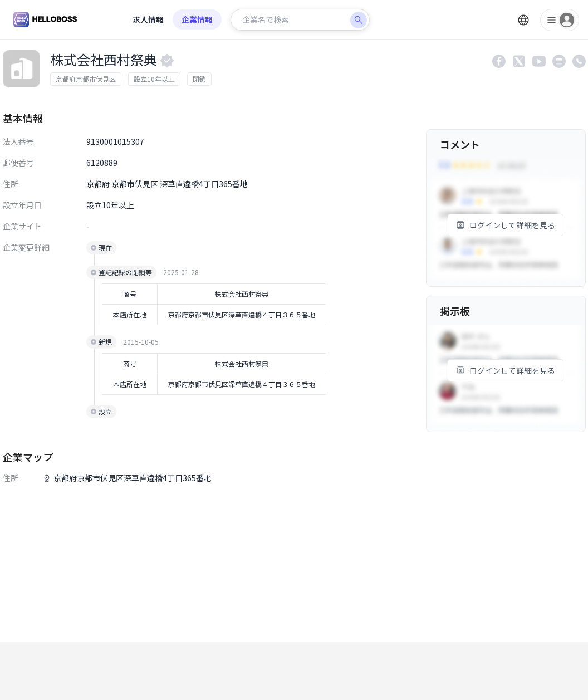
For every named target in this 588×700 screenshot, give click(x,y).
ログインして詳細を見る (506, 225)
